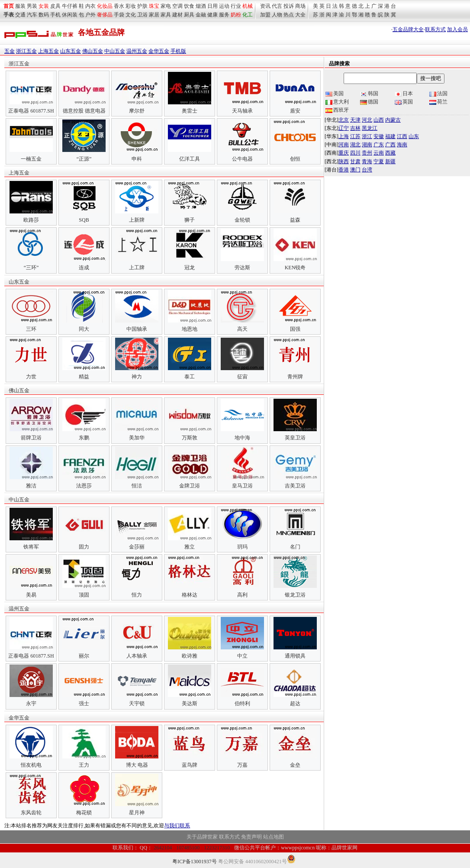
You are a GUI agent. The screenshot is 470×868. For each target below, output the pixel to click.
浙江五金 (26, 51)
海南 (402, 145)
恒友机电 (31, 765)
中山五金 (115, 51)
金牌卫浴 (190, 486)
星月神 (137, 813)
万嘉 (242, 765)
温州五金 (137, 51)
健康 (212, 15)
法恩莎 (84, 486)
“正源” (84, 159)
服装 (20, 6)
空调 (177, 6)
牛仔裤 (70, 6)
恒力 (137, 595)
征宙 (242, 377)
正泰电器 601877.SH (31, 111)
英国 (404, 102)
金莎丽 (137, 547)
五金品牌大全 (408, 29)
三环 (31, 329)
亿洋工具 (190, 159)
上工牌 (137, 268)
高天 (242, 329)
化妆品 (105, 6)
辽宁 (344, 128)
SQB (84, 220)
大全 (300, 15)
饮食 (189, 6)
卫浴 (142, 15)
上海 (344, 136)
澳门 (355, 170)
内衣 (90, 6)
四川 (355, 153)
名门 (295, 547)
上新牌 (137, 220)
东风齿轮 (31, 813)
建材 (177, 15)
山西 (379, 120)
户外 (90, 15)
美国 (335, 94)
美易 (31, 595)
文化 (131, 15)
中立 (242, 656)
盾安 (295, 111)
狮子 (190, 220)
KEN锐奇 (295, 268)
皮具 (55, 6)
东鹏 (84, 438)
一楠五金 (31, 159)
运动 (224, 6)
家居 (154, 15)
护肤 (142, 6)
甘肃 (355, 161)
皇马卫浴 (242, 486)
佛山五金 (93, 51)
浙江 (367, 136)
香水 (119, 6)
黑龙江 (370, 128)
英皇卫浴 (295, 438)
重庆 (344, 153)
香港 (344, 170)
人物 (277, 15)
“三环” (31, 268)
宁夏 (379, 161)
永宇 (31, 703)
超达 (295, 703)
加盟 (265, 15)
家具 (166, 15)
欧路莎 (31, 220)
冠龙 (190, 268)
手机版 (178, 51)
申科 (137, 159)
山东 (414, 136)
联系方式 (435, 29)
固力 (84, 547)
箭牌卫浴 (31, 438)
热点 (289, 15)
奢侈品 (105, 15)
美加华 (137, 438)
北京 (344, 120)
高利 (242, 595)
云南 (379, 153)
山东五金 (71, 51)
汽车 (32, 15)
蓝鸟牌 (190, 765)
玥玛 (242, 547)
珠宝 (154, 6)
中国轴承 (137, 329)
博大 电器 (137, 765)
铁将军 (31, 547)
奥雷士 (190, 111)
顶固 (84, 595)
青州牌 (295, 377)
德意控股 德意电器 (84, 111)
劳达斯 (242, 268)
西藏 (390, 153)
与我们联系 (177, 826)
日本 (404, 94)
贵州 (367, 153)
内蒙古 (393, 120)
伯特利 (242, 703)
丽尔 (84, 656)
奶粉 (236, 15)
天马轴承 (242, 111)
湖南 (367, 145)
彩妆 (131, 6)
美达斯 (190, 703)
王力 (84, 765)
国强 (295, 329)
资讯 (265, 6)
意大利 (337, 102)
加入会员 (457, 29)
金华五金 (159, 51)
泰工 (190, 377)
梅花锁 (84, 813)
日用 (212, 6)
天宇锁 (137, 703)
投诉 (289, 6)
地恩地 (190, 329)
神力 (137, 377)
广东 (379, 145)
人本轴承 (137, 656)
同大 (84, 329)
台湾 (367, 170)
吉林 (355, 128)
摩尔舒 (137, 111)
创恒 (295, 159)
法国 (438, 94)
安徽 (379, 136)
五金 (10, 51)
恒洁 (137, 486)
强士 (84, 703)
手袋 (119, 15)
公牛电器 (242, 159)
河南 (344, 145)
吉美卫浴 (295, 486)
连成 (84, 268)
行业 (236, 6)
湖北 (355, 145)
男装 (32, 6)
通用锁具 (295, 656)
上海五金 (48, 51)
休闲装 (70, 15)
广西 (390, 145)
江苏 (355, 136)
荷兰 (438, 102)
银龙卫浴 (295, 595)
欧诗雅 (190, 656)
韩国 (369, 94)
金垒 (295, 765)
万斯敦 (190, 438)
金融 (201, 15)
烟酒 (201, 6)
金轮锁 (242, 220)
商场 (300, 6)
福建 (390, 136)
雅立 (190, 547)
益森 (295, 220)
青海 (367, 161)
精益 (84, 377)
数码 (44, 15)
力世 (31, 377)
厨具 (189, 15)
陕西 (344, 161)
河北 (367, 120)
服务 (224, 15)
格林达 (190, 595)
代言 (277, 6)
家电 (166, 6)
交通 (20, 15)
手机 (55, 15)
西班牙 (337, 110)
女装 (44, 6)
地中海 (242, 438)
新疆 (390, 161)
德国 (369, 102)
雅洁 (31, 486)
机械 (248, 6)
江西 (402, 136)
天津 (355, 120)
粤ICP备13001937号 (195, 862)
